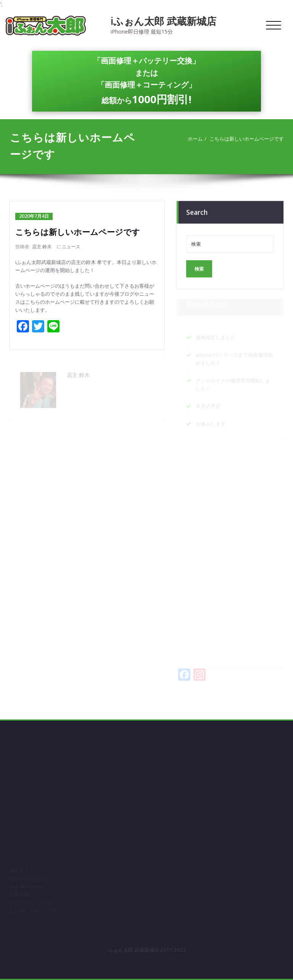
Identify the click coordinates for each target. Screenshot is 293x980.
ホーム (196, 139)
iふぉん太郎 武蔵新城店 (163, 21)
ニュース (71, 247)
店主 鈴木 (42, 247)
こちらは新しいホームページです (248, 139)
